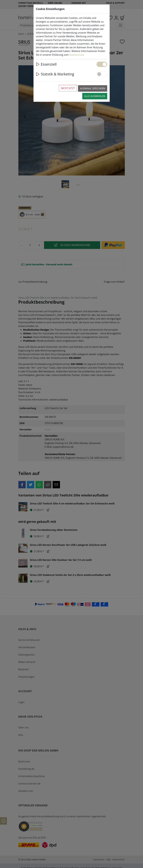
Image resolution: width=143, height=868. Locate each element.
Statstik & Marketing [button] (55, 74)
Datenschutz (76, 55)
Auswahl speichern (93, 88)
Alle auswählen (95, 96)
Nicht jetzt (68, 88)
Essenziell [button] (46, 64)
